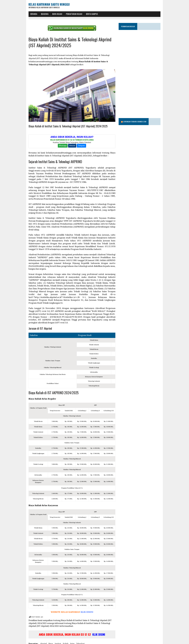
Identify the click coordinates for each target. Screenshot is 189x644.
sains (67, 635)
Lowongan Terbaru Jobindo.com (137, 112)
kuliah (60, 635)
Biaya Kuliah (52, 14)
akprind (38, 635)
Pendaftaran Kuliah (69, 14)
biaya (45, 635)
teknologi (75, 635)
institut (53, 635)
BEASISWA (39, 14)
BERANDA (28, 14)
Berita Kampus (87, 14)
